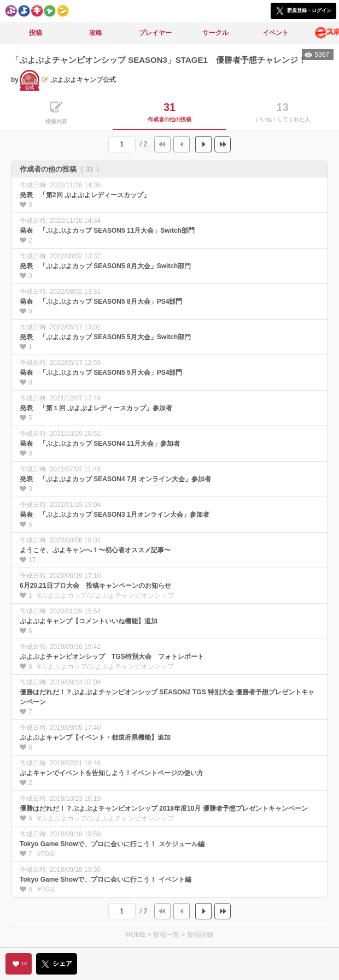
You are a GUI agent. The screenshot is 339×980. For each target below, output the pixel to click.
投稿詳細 (200, 935)
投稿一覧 (166, 935)
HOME (136, 935)
